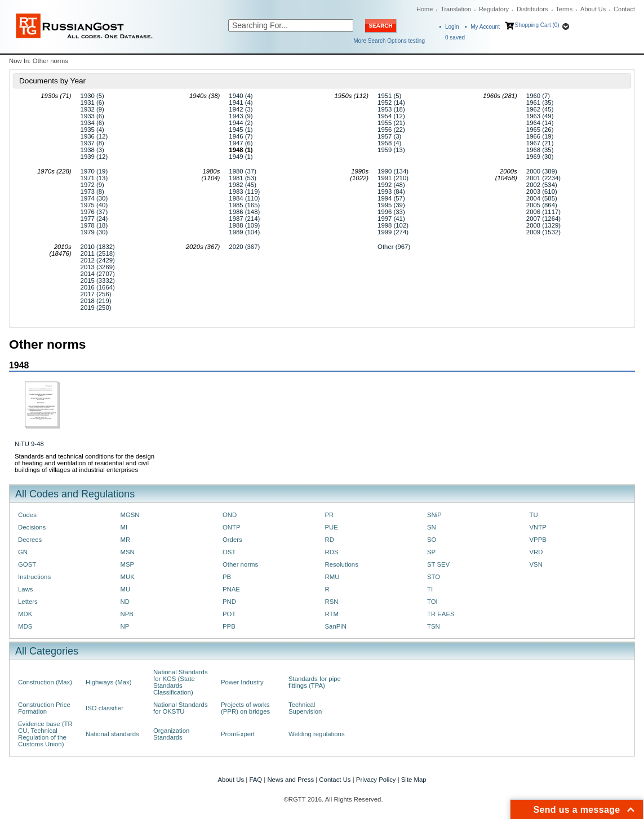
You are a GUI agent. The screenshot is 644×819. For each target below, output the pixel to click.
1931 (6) (92, 103)
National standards (112, 734)
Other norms (240, 564)
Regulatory (494, 9)
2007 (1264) (543, 219)
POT (229, 614)
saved (455, 37)
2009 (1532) (543, 232)
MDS (25, 626)
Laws (26, 589)
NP (125, 626)
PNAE (231, 589)
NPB (127, 614)
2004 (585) (542, 198)
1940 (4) (241, 96)
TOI (432, 602)
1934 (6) (92, 123)
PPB (229, 626)
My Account (485, 27)
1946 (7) (241, 136)
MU (126, 589)
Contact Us (335, 780)
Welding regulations (317, 734)
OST (229, 552)
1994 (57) (391, 198)
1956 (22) (391, 130)
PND (229, 602)
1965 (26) (540, 130)
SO (432, 540)
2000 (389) (542, 171)
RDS (332, 552)
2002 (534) (542, 185)
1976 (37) (94, 212)
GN (23, 552)
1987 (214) (244, 219)
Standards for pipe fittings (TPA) (315, 682)
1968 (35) (540, 150)
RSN (332, 602)
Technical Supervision (305, 708)
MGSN (130, 515)
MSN (128, 552)
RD (330, 540)
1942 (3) (241, 109)
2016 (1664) (98, 287)
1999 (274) (393, 232)
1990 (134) (393, 171)
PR (330, 515)
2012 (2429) (98, 260)
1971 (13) (94, 178)
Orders (232, 540)
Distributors (532, 9)
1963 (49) (540, 116)
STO (434, 577)
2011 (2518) (98, 253)
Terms (564, 9)
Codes (27, 515)
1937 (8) (92, 143)
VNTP (538, 527)
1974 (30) (94, 198)
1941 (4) (241, 103)
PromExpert (238, 734)
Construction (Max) (45, 682)
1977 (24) (94, 219)
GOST (27, 564)
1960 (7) (538, 96)
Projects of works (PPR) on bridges (245, 708)
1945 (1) (241, 130)
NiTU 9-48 (29, 444)
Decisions (32, 527)
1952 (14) (391, 103)
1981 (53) (243, 178)
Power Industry (242, 682)
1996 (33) (391, 212)
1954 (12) (391, 116)
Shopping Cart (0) (537, 25)
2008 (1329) (543, 225)
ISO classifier (105, 708)
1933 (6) (92, 116)
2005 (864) (542, 205)
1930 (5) (92, 96)
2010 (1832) (98, 247)
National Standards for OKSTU (181, 708)
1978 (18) (94, 225)
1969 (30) (540, 157)
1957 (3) (389, 136)
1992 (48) (391, 185)
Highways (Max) (108, 682)
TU (534, 515)
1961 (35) (540, 103)
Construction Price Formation (44, 708)
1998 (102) (393, 225)
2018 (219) (96, 301)
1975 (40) (94, 205)
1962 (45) (540, 109)
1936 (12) (94, 136)
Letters (28, 602)
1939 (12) (94, 157)
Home (425, 9)
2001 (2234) (543, 178)
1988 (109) (244, 225)
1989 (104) (244, 232)
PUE (332, 527)
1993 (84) (391, 192)
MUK (128, 577)
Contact (624, 9)
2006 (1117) (543, 212)
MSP (128, 564)
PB (227, 577)
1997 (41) (391, 219)
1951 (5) (389, 96)
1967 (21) (540, 143)
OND (230, 515)
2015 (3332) (98, 281)
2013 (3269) (98, 267)
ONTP (232, 527)
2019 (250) (96, 308)
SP (431, 552)
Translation (456, 9)
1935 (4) (92, 130)
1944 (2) (241, 123)
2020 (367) (244, 247)
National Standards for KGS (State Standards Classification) (181, 682)
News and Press (290, 780)
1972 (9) (92, 185)
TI (430, 589)
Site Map (414, 780)
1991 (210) (393, 178)
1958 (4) (389, 143)
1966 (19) (540, 136)
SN (432, 527)
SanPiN (336, 626)
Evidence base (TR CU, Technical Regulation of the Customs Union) (45, 734)
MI (124, 527)
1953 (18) (391, 109)
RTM (332, 614)
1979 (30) (94, 232)
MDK (25, 614)
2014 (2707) (98, 274)
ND (125, 602)
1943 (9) (241, 116)
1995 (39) (391, 205)
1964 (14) (540, 123)
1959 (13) (391, 150)
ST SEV (438, 564)
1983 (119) (244, 192)
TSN (434, 626)
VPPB (538, 540)
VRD (536, 552)
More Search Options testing (389, 41)
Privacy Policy (376, 780)
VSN (536, 564)
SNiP (434, 515)
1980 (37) (243, 171)
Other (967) (394, 247)
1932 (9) (92, 109)
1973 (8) (92, 192)
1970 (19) (94, 171)
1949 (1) (241, 157)
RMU (332, 577)
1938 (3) (92, 150)
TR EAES (441, 614)
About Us (593, 9)
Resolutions (342, 564)
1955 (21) (391, 123)
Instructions (34, 577)
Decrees (30, 540)
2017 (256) (96, 294)
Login (452, 27)
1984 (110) (244, 198)
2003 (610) (542, 192)
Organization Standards (171, 734)
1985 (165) (244, 205)
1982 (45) (243, 185)
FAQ (256, 780)
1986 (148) (244, 212)
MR (126, 540)
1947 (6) (241, 143)
